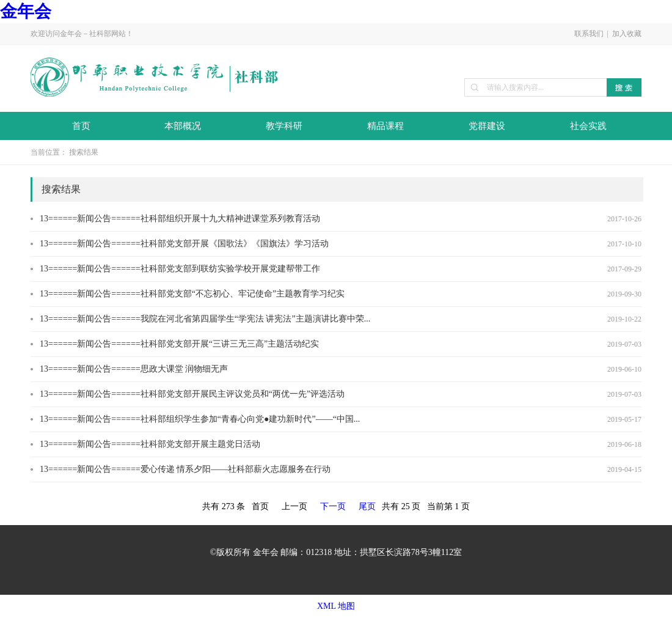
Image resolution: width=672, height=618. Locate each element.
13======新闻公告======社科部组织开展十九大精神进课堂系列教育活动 (180, 219)
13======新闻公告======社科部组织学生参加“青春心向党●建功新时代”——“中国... (200, 419)
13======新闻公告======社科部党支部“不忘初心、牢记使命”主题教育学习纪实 (192, 294)
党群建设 (487, 126)
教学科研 (284, 126)
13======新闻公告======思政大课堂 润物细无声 (134, 369)
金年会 (26, 11)
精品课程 (385, 126)
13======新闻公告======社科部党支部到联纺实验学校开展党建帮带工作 (180, 269)
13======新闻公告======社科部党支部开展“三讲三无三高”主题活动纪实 (179, 344)
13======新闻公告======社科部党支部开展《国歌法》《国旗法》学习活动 (184, 244)
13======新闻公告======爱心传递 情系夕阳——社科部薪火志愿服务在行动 (185, 469)
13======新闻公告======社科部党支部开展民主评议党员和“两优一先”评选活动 (192, 394)
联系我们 (589, 34)
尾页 (367, 506)
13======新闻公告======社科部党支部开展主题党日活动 (150, 444)
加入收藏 (627, 34)
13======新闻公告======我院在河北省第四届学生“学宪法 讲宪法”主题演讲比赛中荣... (205, 319)
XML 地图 (336, 606)
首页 (81, 126)
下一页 (333, 506)
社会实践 (588, 126)
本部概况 (183, 126)
